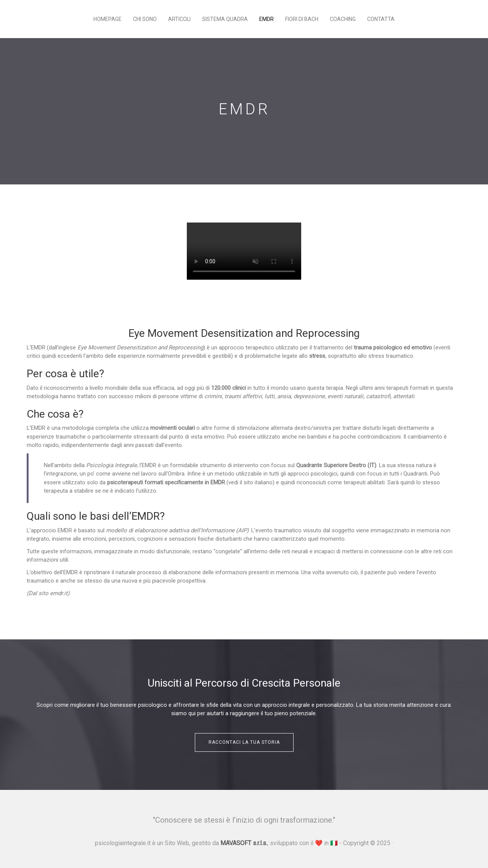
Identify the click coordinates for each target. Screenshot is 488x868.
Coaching (343, 19)
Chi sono (145, 19)
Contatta (381, 19)
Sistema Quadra (225, 19)
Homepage (108, 19)
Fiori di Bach (302, 19)
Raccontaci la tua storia (244, 742)
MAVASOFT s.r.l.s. (244, 843)
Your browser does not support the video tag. (244, 251)
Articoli (179, 19)
